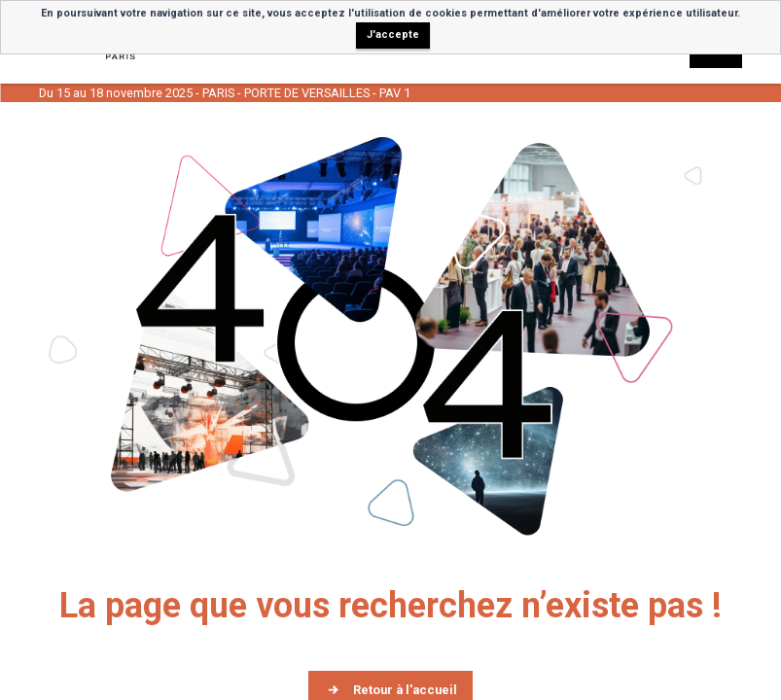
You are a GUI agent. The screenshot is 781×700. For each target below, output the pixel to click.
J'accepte (393, 35)
